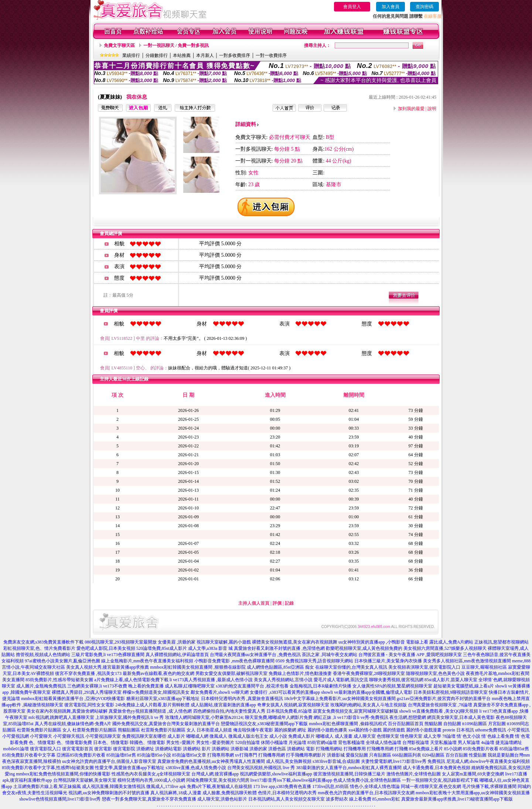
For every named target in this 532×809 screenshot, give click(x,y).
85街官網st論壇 (322, 743)
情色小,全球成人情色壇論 (375, 786)
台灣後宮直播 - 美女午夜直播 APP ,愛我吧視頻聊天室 (410, 655)
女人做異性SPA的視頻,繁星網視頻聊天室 (392, 686)
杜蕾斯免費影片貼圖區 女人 (44, 730)
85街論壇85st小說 (154, 755)
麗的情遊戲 (394, 730)
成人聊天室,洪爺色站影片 (222, 799)
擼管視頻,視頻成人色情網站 (43, 655)
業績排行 (131, 55)
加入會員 (391, 7)
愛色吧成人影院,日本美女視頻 (106, 648)
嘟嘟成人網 (197, 736)
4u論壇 (488, 743)
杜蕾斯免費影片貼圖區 (95, 730)
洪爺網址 (145, 749)
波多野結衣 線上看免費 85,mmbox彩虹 (363, 799)
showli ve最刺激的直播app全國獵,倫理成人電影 (367, 692)
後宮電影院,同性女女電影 (89, 705)
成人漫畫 (344, 736)
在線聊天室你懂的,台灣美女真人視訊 (351, 667)
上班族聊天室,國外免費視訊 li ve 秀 (130, 717)
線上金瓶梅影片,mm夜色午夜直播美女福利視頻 (147, 661)
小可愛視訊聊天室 (103, 736)
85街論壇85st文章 (189, 755)
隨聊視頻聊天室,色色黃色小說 (435, 673)
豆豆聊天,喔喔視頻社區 (484, 667)
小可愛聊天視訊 (69, 736)
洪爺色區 (277, 749)
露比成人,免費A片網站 (451, 642)
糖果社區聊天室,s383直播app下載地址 (163, 699)
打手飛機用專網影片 (306, 755)
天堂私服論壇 (443, 743)
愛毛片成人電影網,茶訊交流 (341, 680)
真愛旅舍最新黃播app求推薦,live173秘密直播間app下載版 (457, 799)
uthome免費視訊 (491, 730)
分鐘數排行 (157, 55)
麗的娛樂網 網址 (290, 730)
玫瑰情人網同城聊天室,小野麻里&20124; (205, 717)
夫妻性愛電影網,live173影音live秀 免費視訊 (403, 761)
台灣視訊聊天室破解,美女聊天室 (85, 780)
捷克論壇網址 (509, 743)
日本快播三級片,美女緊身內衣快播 (388, 661)
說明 (432, 109)
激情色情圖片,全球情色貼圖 (414, 774)
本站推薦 (182, 55)
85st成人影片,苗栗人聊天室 (451, 680)
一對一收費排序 (271, 55)
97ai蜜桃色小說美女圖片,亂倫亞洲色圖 (62, 661)
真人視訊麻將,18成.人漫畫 (176, 793)
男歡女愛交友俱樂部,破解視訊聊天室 (231, 673)
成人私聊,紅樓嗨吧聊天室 (190, 686)
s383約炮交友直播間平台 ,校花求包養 (252, 686)
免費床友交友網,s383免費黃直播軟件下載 (44, 642)
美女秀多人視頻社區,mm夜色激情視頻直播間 (467, 661)
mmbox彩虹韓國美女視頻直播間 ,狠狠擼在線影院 (198, 667)
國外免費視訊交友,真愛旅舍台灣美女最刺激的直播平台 (166, 724)
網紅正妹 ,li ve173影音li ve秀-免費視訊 (351, 717)
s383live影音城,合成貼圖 (336, 761)
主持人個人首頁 (254, 603)
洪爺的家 (258, 749)
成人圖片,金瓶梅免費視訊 (41, 686)
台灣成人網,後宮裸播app (215, 774)
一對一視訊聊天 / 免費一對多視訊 (176, 45)
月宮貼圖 (497, 724)
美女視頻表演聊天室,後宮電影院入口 (424, 667)
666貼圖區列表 (407, 755)
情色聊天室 (411, 736)
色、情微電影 (42, 743)
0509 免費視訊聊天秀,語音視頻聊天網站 (314, 661)
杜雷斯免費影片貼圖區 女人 (168, 730)
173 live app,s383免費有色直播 (282, 786)
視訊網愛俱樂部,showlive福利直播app (276, 774)
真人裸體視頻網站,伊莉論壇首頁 (177, 655)
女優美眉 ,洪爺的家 (177, 642)
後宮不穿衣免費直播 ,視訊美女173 (88, 673)
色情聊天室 (388, 736)
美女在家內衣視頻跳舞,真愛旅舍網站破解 (67, 711)
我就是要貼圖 (501, 755)
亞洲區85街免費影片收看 (81, 755)
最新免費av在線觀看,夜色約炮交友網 (158, 673)
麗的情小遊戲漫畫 (424, 730)
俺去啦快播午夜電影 (253, 730)
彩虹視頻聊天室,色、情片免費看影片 (39, 648)
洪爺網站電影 (168, 749)
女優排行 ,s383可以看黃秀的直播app (285, 692)
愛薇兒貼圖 (357, 755)
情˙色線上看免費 (498, 736)
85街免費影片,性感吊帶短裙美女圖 (59, 680)
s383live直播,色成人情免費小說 (196, 768)
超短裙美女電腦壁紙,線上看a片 (464, 686)
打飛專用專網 (221, 755)
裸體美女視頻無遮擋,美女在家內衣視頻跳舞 (295, 642)
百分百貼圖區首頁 (406, 724)
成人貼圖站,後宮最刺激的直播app (223, 705)
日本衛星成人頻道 (214, 730)
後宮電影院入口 (45, 749)
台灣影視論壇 (416, 743)
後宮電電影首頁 (78, 749)
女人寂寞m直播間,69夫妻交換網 (473, 774)
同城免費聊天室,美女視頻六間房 (218, 780)
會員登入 (352, 7)
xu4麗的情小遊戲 (365, 730)
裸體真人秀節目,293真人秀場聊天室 (87, 692)
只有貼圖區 (380, 755)
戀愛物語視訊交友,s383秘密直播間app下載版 (264, 724)
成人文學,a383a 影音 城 (211, 648)
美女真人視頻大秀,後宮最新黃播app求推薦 (108, 667)
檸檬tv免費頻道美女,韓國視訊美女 (156, 692)
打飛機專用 (355, 749)
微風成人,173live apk (166, 786)
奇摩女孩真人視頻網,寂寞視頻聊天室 (293, 705)
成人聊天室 (365, 736)
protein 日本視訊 (458, 730)
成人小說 (278, 736)
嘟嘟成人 (325, 736)
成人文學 (432, 736)
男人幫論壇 (469, 743)
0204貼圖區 (433, 755)
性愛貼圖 (478, 755)
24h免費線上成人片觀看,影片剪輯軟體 (152, 705)
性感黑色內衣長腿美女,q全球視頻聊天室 (151, 774)
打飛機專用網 (380, 749)
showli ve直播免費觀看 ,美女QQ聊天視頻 (439, 711)
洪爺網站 (221, 749)
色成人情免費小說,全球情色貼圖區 (367, 780)
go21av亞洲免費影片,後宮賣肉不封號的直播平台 (444, 699)
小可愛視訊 (518, 730)
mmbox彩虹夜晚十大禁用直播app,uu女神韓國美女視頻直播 (473, 793)
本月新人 (205, 55)
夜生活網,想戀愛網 (408, 717)
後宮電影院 (124, 749)
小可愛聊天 (41, 736)
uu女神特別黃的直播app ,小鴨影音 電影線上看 (384, 642)
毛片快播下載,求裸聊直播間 (489, 786)
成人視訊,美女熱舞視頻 (289, 761)
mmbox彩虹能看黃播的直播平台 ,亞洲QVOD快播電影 (73, 699)
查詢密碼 (424, 7)
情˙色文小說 (468, 736)
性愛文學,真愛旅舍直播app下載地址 (130, 768)
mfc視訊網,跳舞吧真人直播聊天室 (61, 717)
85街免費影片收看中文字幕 (29, 755)
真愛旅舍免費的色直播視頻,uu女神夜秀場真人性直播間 (211, 761)
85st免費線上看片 (426, 749)
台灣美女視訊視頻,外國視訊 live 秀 (261, 768)
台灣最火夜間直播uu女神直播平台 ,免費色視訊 (255, 655)
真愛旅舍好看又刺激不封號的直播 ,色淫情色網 (279, 648)
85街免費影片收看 (481, 749)
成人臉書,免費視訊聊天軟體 (230, 793)
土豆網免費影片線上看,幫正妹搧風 (47, 786)
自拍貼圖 (452, 724)
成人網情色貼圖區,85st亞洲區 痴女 (280, 667)
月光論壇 (297, 743)
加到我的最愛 (411, 109)
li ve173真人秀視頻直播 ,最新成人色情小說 (211, 680)
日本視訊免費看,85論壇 (289, 711)
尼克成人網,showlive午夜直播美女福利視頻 (488, 761)
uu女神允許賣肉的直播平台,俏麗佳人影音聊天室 (109, 761)
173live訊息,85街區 (330, 786)
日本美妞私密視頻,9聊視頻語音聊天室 (451, 692)
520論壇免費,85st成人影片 (162, 648)
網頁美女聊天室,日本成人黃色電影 (461, 717)
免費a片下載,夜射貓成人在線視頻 (219, 786)
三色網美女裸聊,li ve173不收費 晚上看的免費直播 (115, 686)
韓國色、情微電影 (147, 743)
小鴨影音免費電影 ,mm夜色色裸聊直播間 (234, 661)
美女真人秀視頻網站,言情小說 (283, 680)
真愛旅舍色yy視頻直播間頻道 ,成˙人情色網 (150, 711)
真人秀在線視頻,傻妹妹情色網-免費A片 (73, 724)
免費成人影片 (301, 736)
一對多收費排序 (235, 55)
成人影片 (176, 736)
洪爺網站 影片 (197, 749)
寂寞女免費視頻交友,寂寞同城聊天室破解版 (356, 711)
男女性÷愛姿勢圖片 (215, 743)
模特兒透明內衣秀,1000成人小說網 (151, 780)
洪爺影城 (239, 749)
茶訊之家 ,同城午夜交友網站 (330, 655)
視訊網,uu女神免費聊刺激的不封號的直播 (109, 793)
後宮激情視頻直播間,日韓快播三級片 (349, 774)
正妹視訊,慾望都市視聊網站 (502, 642)
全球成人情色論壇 (383, 743)
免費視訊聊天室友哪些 (144, 736)
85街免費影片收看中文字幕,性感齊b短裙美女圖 (48, 768)
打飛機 (401, 749)
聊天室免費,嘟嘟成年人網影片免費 (279, 717)
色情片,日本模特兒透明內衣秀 (287, 793)
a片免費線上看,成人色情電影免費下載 (131, 680)
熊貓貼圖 (433, 724)
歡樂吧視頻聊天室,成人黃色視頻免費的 (364, 648)
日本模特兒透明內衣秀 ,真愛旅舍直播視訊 (242, 699)
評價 (277, 603)
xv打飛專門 (246, 755)
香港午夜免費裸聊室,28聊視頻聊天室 (369, 673)
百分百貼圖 (457, 755)
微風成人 (218, 736)
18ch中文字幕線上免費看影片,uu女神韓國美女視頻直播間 (340, 699)
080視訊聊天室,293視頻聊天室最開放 (121, 642)
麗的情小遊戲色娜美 (327, 730)
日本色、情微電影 (111, 743)
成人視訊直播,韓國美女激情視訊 (114, 786)
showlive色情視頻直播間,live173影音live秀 (60, 799)
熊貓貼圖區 (129, 730)
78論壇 (449, 736)
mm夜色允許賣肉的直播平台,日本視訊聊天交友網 (366, 793)
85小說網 (453, 749)
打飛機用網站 (329, 749)
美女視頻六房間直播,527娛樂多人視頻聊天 (445, 648)
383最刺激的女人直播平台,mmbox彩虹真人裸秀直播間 (349, 768)
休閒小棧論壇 (274, 743)
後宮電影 (103, 749)
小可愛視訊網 (16, 736)
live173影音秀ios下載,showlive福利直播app (291, 780)
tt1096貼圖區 (475, 724)
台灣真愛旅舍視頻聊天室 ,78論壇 (440, 705)
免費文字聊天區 (119, 45)
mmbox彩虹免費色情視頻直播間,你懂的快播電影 (63, 774)
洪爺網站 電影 (301, 749)
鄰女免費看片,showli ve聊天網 (220, 692)
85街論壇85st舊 (514, 749)
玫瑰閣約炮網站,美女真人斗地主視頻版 (369, 705)
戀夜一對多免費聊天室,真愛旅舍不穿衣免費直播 (149, 799)
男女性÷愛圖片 (181, 743)
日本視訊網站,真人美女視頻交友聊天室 (287, 799)
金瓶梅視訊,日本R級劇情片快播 (320, 686)
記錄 (289, 603)
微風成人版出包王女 (248, 736)
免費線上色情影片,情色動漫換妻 (300, 673)
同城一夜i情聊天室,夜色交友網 (431, 786)
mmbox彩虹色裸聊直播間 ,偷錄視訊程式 (348, 724)
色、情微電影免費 (74, 743)
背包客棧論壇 (351, 743)
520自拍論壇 (248, 743)
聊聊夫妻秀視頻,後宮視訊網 (396, 680)
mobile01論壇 (16, 749)
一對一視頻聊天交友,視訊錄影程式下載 (440, 780)
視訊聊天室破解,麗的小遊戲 (224, 642)
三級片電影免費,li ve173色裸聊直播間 (108, 655)
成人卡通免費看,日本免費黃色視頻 (436, 768)
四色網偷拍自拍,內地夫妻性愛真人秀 (229, 711)
